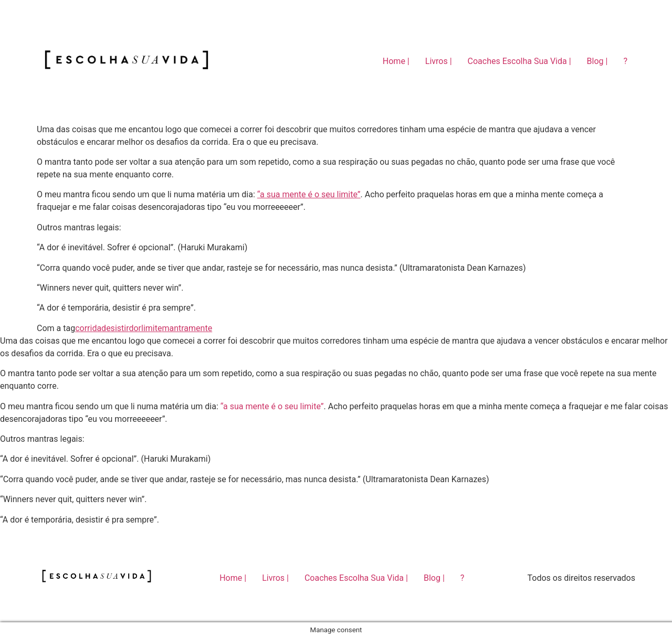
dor (135, 328)
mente (200, 328)
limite (151, 328)
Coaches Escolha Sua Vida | (519, 61)
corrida (88, 328)
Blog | (597, 61)
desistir (115, 328)
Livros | (439, 61)
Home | (396, 61)
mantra (175, 328)
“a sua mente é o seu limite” (309, 194)
